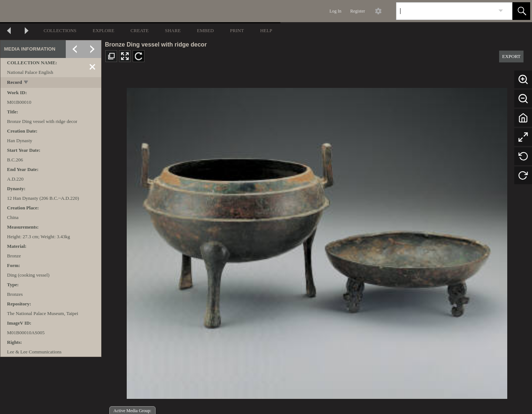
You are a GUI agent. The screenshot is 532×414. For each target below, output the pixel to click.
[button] (521, 11)
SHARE (173, 30)
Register (358, 11)
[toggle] (26, 83)
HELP (266, 30)
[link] (501, 11)
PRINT (237, 30)
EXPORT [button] (511, 56)
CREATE (139, 30)
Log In (335, 11)
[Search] (446, 11)
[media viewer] (317, 241)
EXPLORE (104, 30)
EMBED (205, 30)
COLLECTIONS (60, 30)
